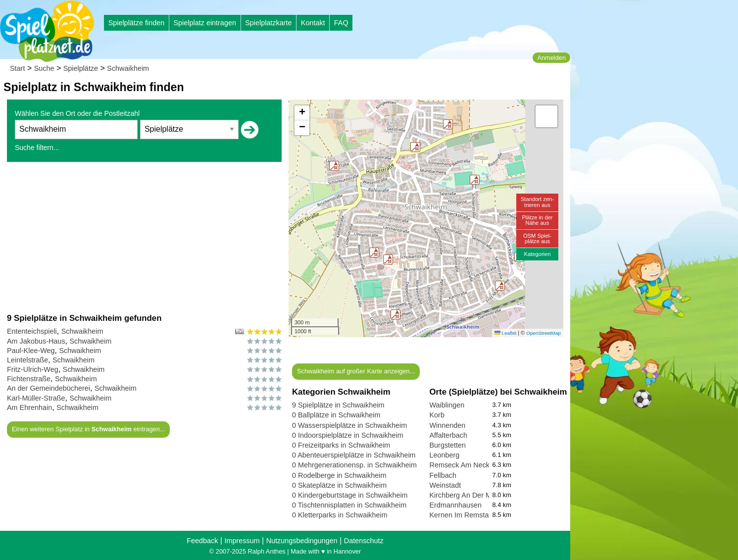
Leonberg (445, 455)
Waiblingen (447, 405)
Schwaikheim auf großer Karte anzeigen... (356, 371)
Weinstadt (445, 485)
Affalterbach (449, 435)
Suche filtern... (37, 148)
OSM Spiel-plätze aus (537, 238)
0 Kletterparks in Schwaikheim (340, 515)
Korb (437, 415)
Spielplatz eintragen (204, 23)
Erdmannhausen (456, 505)
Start (17, 68)
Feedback (202, 541)
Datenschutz (364, 541)
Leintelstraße (27, 360)
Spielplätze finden (137, 23)
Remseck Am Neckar (463, 465)
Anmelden (551, 58)
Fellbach (443, 475)
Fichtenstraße (29, 379)
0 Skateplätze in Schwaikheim (339, 485)
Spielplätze (81, 68)
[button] (475, 180)
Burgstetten (448, 445)
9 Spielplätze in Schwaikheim (338, 405)
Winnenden (448, 425)
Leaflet (505, 333)
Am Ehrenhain (29, 407)
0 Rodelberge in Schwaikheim (339, 475)
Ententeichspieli (32, 331)
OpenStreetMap (543, 333)
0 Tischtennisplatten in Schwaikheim (349, 505)
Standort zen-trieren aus (537, 202)
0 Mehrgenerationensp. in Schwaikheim (354, 465)
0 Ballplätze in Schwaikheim (336, 415)
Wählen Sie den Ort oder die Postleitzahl (77, 113)
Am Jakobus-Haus (36, 341)
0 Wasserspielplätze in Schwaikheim (349, 425)
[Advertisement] (144, 237)
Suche (44, 68)
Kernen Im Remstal (460, 515)
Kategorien (537, 254)
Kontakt (313, 23)
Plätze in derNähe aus (537, 220)
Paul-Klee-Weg (31, 351)
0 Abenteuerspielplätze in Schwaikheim (354, 455)
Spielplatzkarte (268, 23)
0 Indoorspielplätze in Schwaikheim (348, 435)
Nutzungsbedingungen (302, 541)
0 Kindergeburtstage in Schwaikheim (350, 495)
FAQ (341, 23)
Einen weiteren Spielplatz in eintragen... (88, 429)
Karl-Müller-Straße (36, 398)
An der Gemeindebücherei (49, 388)
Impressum (242, 541)
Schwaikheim (128, 68)
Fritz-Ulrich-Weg (33, 369)
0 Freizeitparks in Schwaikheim (341, 445)
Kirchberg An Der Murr (465, 495)
